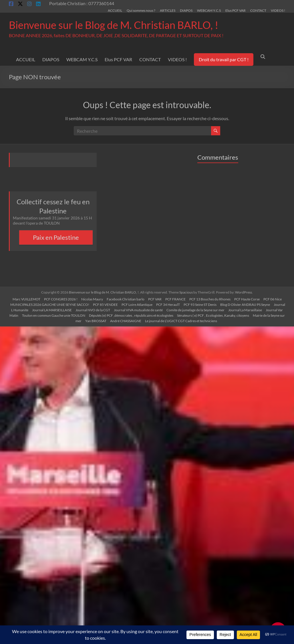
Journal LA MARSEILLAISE (52, 310)
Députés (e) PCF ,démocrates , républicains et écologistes (131, 315)
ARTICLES (168, 10)
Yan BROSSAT (96, 321)
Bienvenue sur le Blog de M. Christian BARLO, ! (114, 25)
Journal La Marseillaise (245, 310)
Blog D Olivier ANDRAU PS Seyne (245, 305)
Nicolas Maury (92, 299)
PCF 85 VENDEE (105, 305)
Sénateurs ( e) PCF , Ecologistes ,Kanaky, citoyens (213, 315)
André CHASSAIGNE (126, 321)
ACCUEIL (115, 10)
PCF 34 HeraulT (168, 305)
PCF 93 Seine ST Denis (200, 305)
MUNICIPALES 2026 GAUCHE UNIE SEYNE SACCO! (50, 305)
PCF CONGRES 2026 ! (61, 299)
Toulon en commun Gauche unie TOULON (54, 315)
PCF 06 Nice (273, 299)
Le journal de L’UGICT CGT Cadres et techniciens (181, 321)
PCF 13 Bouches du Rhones (210, 299)
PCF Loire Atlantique (137, 305)
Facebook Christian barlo (126, 299)
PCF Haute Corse (247, 299)
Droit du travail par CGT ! (224, 59)
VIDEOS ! (278, 10)
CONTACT (258, 10)
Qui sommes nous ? (141, 10)
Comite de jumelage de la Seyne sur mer (195, 310)
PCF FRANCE (175, 299)
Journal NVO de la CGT (93, 310)
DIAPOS (186, 10)
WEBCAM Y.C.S (209, 10)
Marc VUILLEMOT (26, 299)
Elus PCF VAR (236, 10)
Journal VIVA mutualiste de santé (138, 310)
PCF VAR (155, 299)
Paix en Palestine (56, 237)
